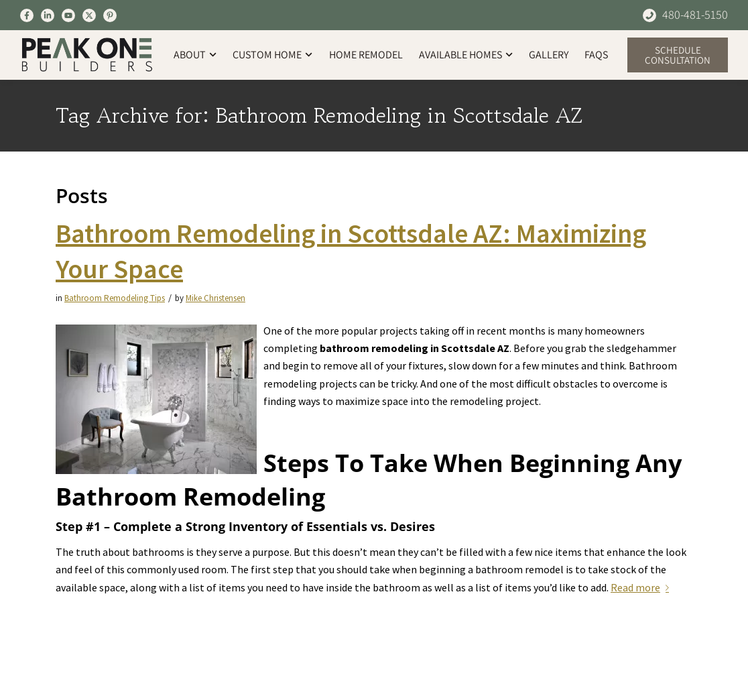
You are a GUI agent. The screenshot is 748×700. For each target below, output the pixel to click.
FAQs (596, 55)
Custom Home (272, 55)
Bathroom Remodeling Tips (115, 298)
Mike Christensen (215, 298)
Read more (642, 587)
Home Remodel (366, 55)
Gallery (549, 55)
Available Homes (466, 55)
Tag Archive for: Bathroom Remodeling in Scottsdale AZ (319, 116)
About (195, 55)
